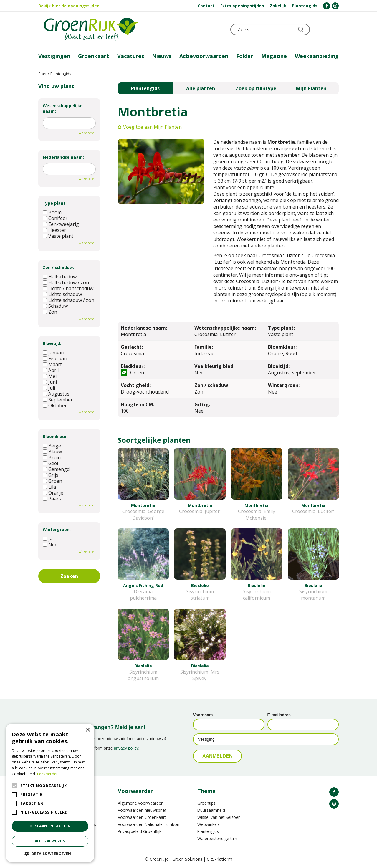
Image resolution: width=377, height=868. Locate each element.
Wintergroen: (57, 529)
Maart (52, 364)
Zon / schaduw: (58, 267)
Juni (50, 382)
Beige (52, 446)
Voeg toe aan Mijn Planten (152, 127)
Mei (50, 376)
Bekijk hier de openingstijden (69, 6)
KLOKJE (320, 29)
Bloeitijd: (52, 343)
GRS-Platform (219, 859)
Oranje (53, 493)
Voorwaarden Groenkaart (142, 817)
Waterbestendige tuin (217, 838)
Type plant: (55, 203)
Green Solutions (187, 859)
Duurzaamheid (211, 810)
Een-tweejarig (61, 224)
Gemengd (56, 469)
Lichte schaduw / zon (68, 300)
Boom (52, 212)
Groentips (206, 803)
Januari (53, 353)
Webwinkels (209, 824)
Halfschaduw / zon (66, 282)
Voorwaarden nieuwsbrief (142, 810)
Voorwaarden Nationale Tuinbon (149, 824)
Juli (49, 388)
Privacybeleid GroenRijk (140, 831)
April (51, 370)
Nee (50, 545)
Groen (52, 481)
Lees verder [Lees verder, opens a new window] (47, 774)
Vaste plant (58, 236)
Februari (55, 358)
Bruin (52, 457)
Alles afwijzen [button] (50, 841)
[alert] (50, 793)
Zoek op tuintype (256, 88)
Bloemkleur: (55, 436)
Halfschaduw (60, 277)
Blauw (52, 452)
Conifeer (55, 218)
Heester (54, 230)
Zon (50, 312)
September (58, 400)
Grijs (51, 475)
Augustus (56, 394)
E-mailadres (279, 715)
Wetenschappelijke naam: (63, 108)
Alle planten (201, 88)
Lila (49, 487)
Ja (48, 539)
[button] (50, 853)
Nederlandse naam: (63, 157)
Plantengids (145, 88)
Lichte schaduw (62, 294)
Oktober (55, 406)
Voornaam (203, 715)
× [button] (88, 730)
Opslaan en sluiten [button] (50, 826)
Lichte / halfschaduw (68, 288)
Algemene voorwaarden (141, 803)
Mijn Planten (311, 88)
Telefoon (334, 29)
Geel (50, 463)
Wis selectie (86, 133)
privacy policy (126, 748)
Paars (52, 499)
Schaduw (55, 306)
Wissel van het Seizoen (219, 817)
